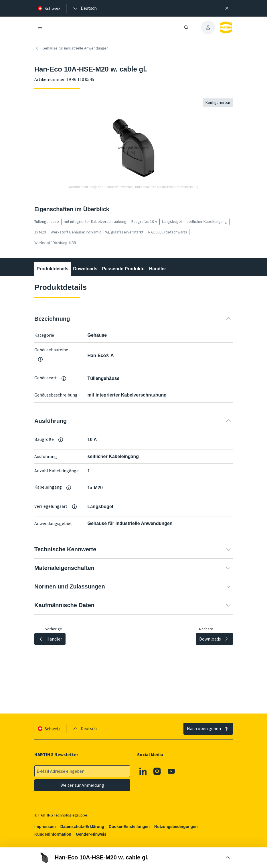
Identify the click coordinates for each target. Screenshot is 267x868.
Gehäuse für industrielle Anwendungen (71, 48)
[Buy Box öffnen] (133, 858)
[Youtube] (171, 771)
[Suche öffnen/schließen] (186, 27)
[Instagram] (157, 771)
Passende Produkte (123, 269)
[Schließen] (227, 8)
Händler (158, 269)
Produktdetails (53, 269)
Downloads (85, 269)
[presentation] (84, 8)
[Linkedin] (143, 771)
